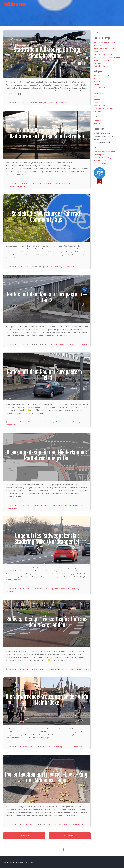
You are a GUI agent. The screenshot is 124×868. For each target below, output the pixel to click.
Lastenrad (98, 90)
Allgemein (45, 267)
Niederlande (67, 505)
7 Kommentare (11, 425)
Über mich (98, 121)
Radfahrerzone (15, 4)
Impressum (98, 124)
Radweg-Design (59, 183)
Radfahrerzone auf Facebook (105, 152)
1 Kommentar (69, 267)
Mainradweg (57, 747)
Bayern (44, 103)
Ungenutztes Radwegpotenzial (60, 344)
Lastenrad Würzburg (102, 163)
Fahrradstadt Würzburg (103, 160)
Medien (97, 96)
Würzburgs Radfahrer (102, 154)
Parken (96, 102)
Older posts (24, 836)
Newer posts (70, 836)
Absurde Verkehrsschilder (104, 75)
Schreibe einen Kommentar (15, 186)
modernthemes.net (27, 862)
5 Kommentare (62, 103)
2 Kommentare (11, 592)
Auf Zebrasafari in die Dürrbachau (106, 54)
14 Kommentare (83, 669)
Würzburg (51, 103)
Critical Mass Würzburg (102, 157)
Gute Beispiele (48, 183)
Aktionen (97, 78)
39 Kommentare (11, 508)
